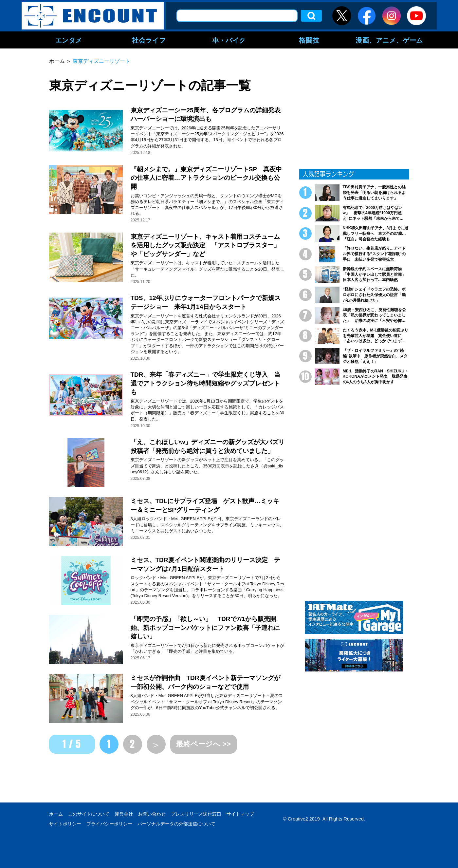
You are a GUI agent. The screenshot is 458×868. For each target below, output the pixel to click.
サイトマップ (240, 814)
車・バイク (229, 40)
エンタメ (69, 40)
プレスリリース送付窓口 (196, 814)
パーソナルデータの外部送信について (176, 824)
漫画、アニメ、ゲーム (389, 40)
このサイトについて (89, 814)
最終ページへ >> (203, 744)
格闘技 (309, 40)
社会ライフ (149, 40)
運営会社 (124, 814)
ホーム (56, 814)
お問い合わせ (152, 814)
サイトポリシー (65, 824)
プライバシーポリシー (109, 824)
